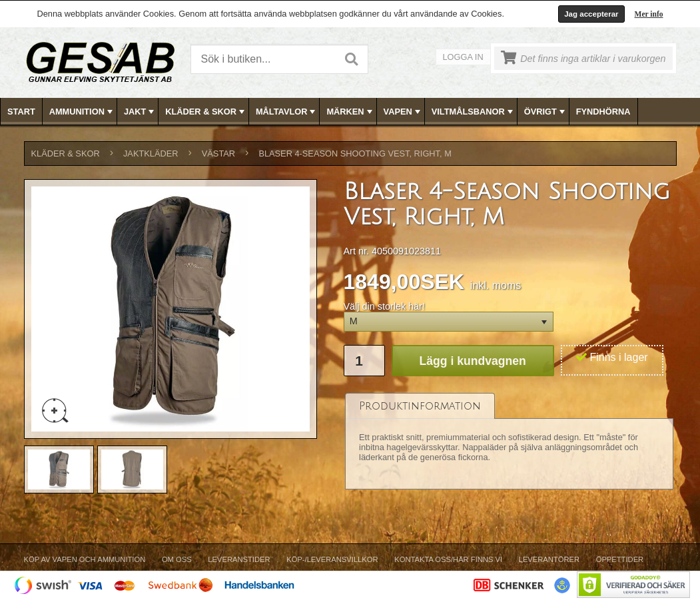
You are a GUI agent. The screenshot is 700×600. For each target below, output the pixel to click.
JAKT (140, 112)
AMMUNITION (82, 112)
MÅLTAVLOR (287, 112)
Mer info (649, 14)
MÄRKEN (350, 112)
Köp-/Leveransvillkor (332, 559)
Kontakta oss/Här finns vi (448, 559)
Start (21, 112)
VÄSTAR (218, 153)
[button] (449, 322)
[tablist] (510, 441)
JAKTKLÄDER (151, 153)
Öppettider (620, 559)
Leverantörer (549, 559)
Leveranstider (239, 559)
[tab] (420, 406)
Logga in (463, 57)
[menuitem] (22, 112)
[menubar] (350, 112)
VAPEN (403, 112)
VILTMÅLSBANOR (474, 112)
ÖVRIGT (546, 112)
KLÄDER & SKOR (206, 112)
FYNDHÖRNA (603, 112)
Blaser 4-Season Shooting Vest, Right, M (355, 153)
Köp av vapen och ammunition (85, 559)
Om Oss (177, 559)
